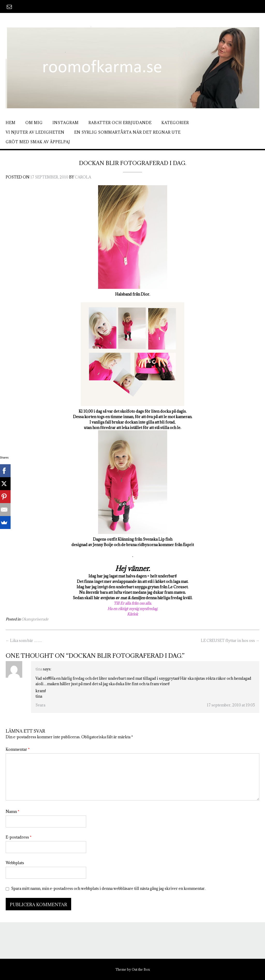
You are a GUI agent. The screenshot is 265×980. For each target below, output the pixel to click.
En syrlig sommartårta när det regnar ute (127, 132)
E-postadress (19, 837)
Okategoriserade (35, 619)
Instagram (66, 123)
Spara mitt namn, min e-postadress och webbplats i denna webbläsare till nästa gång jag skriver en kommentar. (108, 888)
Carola (83, 177)
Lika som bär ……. (24, 641)
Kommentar (18, 749)
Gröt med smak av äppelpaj (38, 142)
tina (39, 669)
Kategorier (175, 123)
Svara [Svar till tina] (40, 705)
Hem (11, 123)
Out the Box (141, 969)
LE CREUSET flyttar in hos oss (230, 641)
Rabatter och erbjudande (120, 123)
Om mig (34, 123)
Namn (13, 811)
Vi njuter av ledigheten (35, 132)
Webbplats (15, 863)
